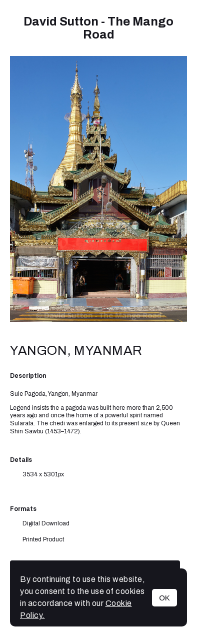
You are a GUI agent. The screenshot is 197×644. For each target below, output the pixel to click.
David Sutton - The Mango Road (98, 28)
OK (164, 598)
